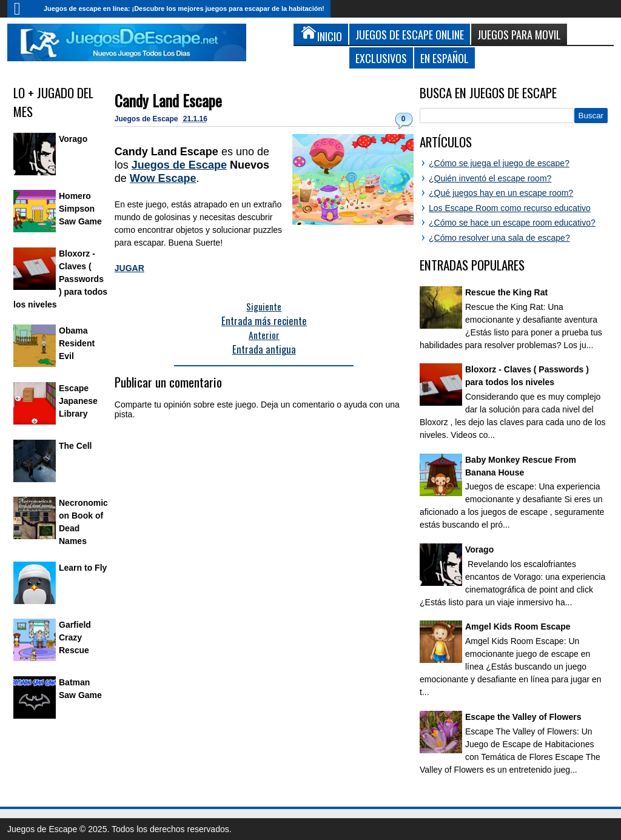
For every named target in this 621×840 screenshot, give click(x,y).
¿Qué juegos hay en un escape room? (501, 193)
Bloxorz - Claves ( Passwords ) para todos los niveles (60, 279)
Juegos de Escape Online (410, 34)
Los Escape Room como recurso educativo (510, 208)
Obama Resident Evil (77, 343)
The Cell (75, 446)
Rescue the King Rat (506, 292)
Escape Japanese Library (78, 401)
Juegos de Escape (147, 119)
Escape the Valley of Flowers (523, 717)
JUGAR (129, 268)
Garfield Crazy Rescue (75, 637)
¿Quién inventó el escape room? (490, 178)
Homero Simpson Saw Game (80, 209)
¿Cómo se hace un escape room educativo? (512, 223)
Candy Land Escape (168, 100)
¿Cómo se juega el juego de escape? (499, 163)
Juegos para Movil (519, 34)
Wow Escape (163, 178)
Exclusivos (381, 58)
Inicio (22, 9)
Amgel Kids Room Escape (518, 627)
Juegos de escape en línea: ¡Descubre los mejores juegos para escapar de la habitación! (184, 8)
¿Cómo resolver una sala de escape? (499, 238)
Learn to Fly (83, 568)
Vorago (73, 139)
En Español (445, 58)
